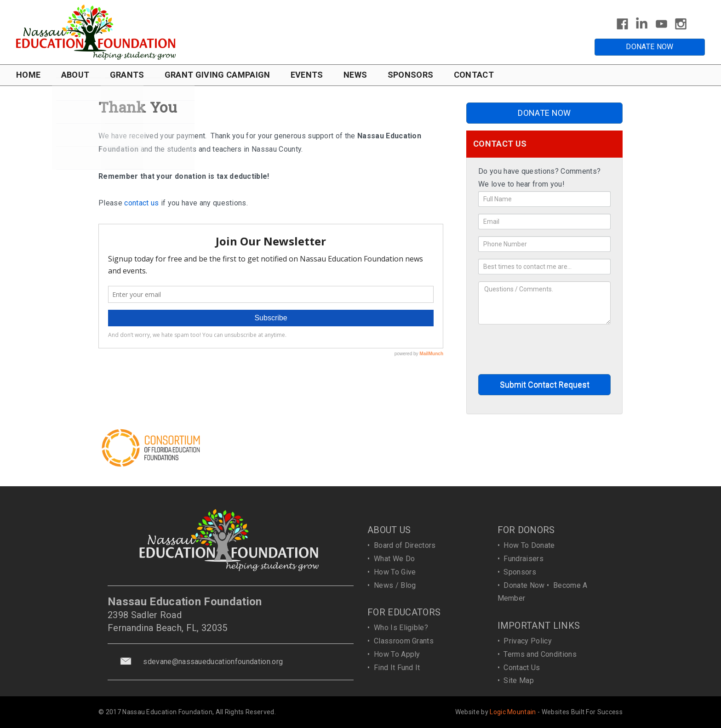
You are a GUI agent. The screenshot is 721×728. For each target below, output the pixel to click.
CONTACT (474, 75)
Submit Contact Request (545, 384)
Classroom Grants (404, 641)
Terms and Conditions (540, 654)
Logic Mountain (513, 712)
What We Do (394, 559)
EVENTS (307, 75)
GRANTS (127, 75)
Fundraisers (524, 559)
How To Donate (529, 545)
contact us (141, 203)
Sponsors (520, 572)
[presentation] (548, 349)
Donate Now (524, 585)
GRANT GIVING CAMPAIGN (217, 75)
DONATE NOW (649, 47)
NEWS (355, 75)
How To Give (395, 572)
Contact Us (522, 668)
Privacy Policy (527, 641)
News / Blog (395, 585)
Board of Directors (405, 545)
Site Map (519, 680)
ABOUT (75, 75)
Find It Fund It (397, 668)
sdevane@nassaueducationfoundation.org (213, 662)
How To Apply (397, 654)
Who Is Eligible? (401, 628)
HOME (28, 75)
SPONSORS (411, 75)
